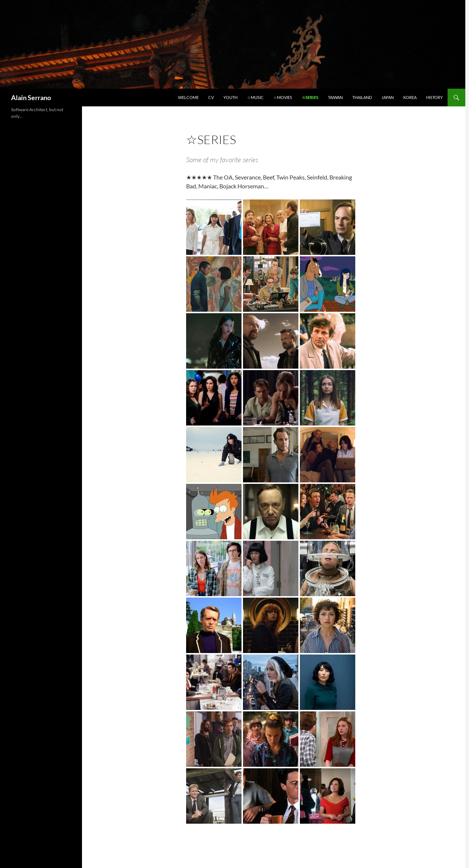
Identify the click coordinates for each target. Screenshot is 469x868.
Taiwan (335, 97)
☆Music (255, 97)
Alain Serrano (31, 98)
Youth (230, 97)
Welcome (188, 97)
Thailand (362, 97)
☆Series (310, 97)
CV (211, 97)
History (434, 97)
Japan (388, 97)
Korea (410, 97)
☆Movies (283, 97)
